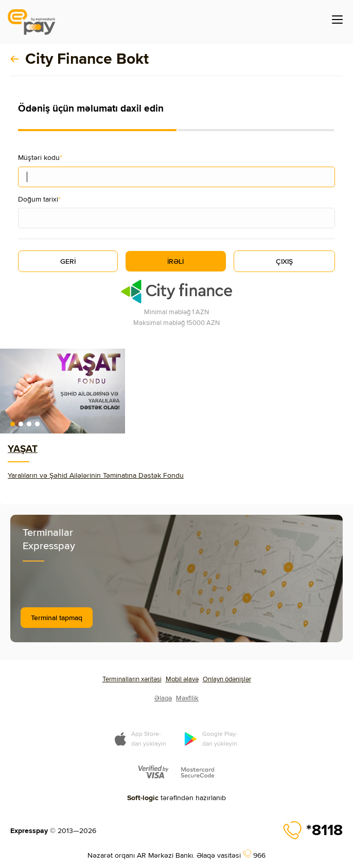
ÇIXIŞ (284, 261)
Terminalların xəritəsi (132, 679)
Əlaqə (163, 698)
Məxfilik (187, 698)
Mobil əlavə (182, 679)
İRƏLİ (175, 261)
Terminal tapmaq (57, 618)
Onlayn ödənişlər (227, 679)
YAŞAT (23, 448)
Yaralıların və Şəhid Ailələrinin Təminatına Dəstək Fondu (96, 475)
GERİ (68, 261)
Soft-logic (143, 798)
